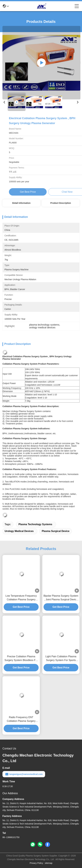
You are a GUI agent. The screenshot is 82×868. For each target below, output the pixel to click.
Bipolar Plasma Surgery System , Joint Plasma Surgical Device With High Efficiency (61, 598)
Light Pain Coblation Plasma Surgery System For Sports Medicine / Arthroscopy (61, 659)
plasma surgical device (56, 531)
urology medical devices (19, 531)
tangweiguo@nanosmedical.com (24, 774)
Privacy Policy (36, 863)
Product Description (61, 203)
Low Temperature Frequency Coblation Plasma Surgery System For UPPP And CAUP (21, 598)
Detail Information (21, 203)
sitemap (49, 863)
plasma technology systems (35, 524)
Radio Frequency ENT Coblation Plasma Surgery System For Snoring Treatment (21, 719)
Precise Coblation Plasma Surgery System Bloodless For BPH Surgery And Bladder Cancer (21, 659)
